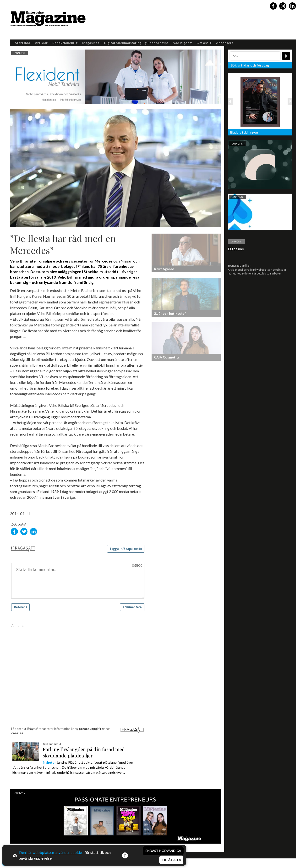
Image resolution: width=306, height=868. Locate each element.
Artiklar (41, 43)
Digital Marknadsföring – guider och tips (136, 43)
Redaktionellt (65, 43)
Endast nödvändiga (163, 851)
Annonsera (225, 43)
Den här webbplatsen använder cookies (51, 852)
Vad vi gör (182, 43)
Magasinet (91, 43)
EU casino (236, 249)
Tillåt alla (171, 860)
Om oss (204, 43)
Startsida (22, 43)
